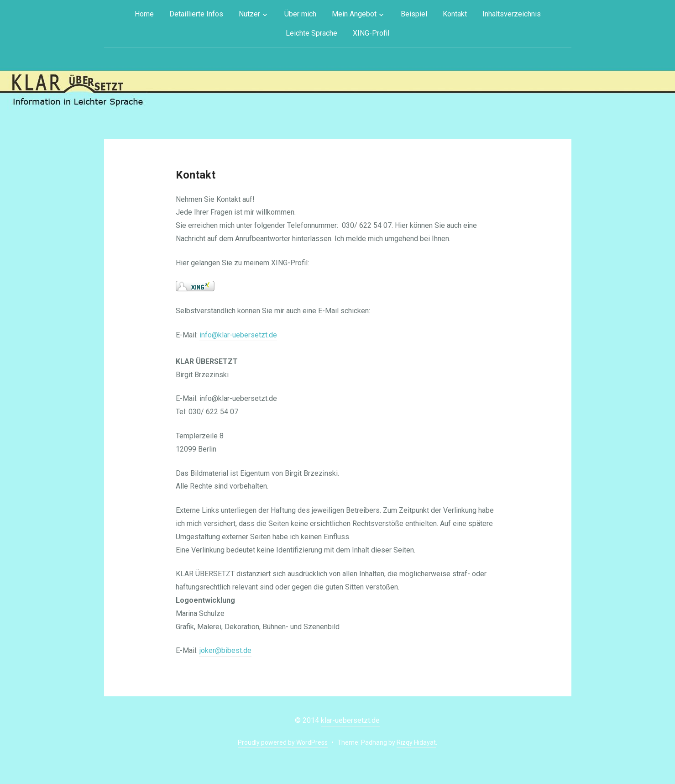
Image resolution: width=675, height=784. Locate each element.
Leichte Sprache (311, 33)
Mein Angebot (354, 14)
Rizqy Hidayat (416, 742)
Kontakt (455, 14)
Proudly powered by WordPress (283, 742)
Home (144, 14)
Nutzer (249, 14)
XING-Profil (371, 33)
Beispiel (414, 14)
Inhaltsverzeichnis (512, 14)
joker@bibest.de (225, 650)
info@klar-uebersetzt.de (238, 335)
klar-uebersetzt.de (350, 720)
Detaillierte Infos (196, 14)
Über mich (300, 14)
